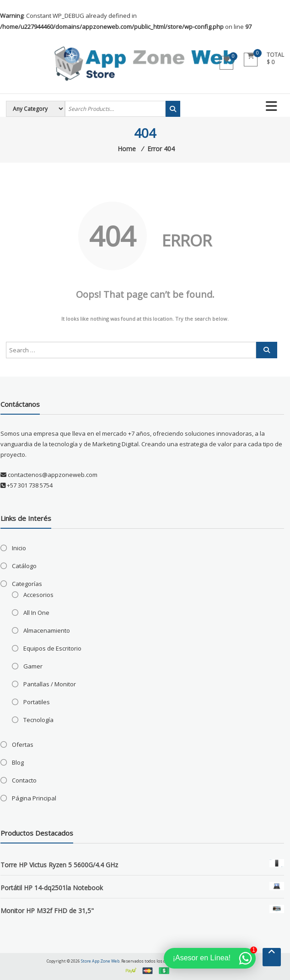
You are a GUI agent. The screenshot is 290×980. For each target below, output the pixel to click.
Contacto (24, 780)
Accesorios (38, 595)
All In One (36, 613)
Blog (18, 762)
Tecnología (38, 720)
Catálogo (24, 566)
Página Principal (34, 798)
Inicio (19, 548)
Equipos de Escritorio (52, 648)
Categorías (27, 584)
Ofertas (23, 745)
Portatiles (37, 702)
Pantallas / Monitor (50, 684)
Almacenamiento (47, 630)
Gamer (33, 666)
